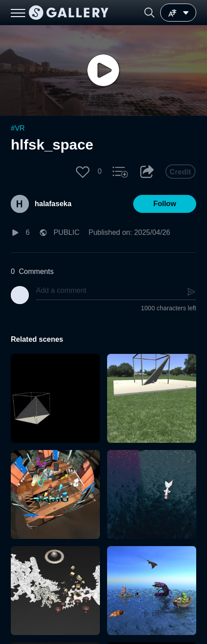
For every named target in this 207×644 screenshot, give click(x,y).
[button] (149, 13)
